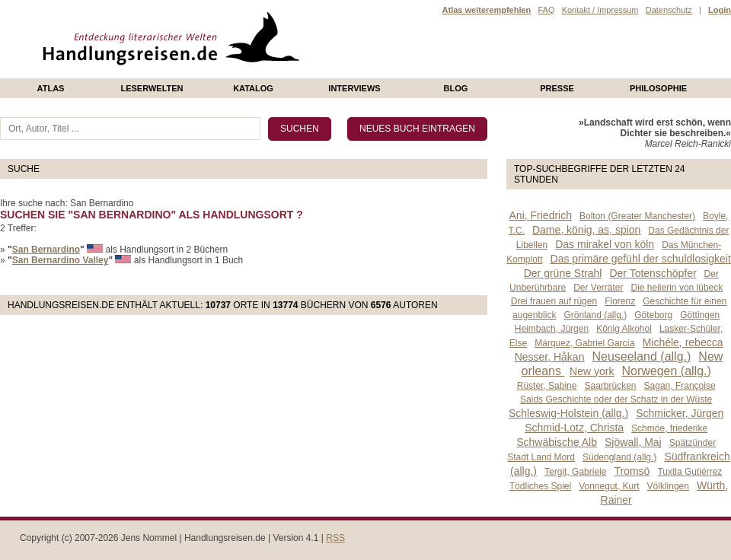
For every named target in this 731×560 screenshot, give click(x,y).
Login (720, 10)
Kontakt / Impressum (600, 10)
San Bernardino (46, 250)
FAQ (546, 10)
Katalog (253, 88)
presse (557, 88)
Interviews (354, 88)
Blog (456, 88)
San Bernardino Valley (61, 260)
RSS (335, 538)
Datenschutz (669, 10)
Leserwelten (152, 88)
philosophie (658, 88)
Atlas (51, 88)
